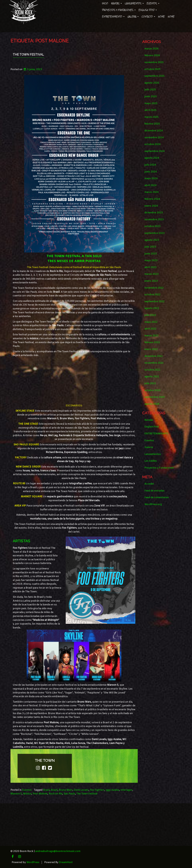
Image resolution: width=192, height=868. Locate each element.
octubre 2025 (152, 69)
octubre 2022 (152, 295)
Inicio (105, 3)
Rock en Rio (56, 794)
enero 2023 (151, 281)
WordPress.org (153, 504)
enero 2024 (151, 206)
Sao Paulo (69, 794)
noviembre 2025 (154, 62)
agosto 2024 (152, 158)
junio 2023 (151, 254)
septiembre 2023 (154, 233)
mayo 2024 (151, 179)
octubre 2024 (152, 144)
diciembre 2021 (154, 356)
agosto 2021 (152, 377)
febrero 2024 (152, 199)
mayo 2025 (151, 103)
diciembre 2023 (154, 213)
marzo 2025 (151, 117)
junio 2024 (151, 172)
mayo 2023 (151, 260)
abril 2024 (150, 185)
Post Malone (40, 794)
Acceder (149, 484)
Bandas (116, 3)
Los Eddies (151, 461)
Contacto (148, 17)
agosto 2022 (152, 308)
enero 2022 (151, 349)
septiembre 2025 (154, 76)
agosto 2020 (152, 404)
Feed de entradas (154, 491)
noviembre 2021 (154, 363)
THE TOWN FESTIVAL (28, 55)
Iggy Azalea (112, 790)
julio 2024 (150, 165)
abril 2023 (150, 267)
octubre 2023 (152, 226)
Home (161, 17)
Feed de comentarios (157, 498)
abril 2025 (150, 110)
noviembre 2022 (154, 288)
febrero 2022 (152, 342)
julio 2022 (150, 315)
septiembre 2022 (154, 302)
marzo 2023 (151, 274)
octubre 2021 (152, 370)
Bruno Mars (66, 790)
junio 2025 (151, 97)
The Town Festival (87, 794)
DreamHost (66, 862)
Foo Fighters (97, 790)
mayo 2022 (151, 322)
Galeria (133, 17)
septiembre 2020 (154, 397)
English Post (148, 10)
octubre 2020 (152, 390)
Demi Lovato (81, 790)
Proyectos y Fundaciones (119, 10)
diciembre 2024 (154, 131)
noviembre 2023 (154, 220)
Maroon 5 (16, 794)
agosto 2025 (152, 83)
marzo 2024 (151, 192)
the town (45, 760)
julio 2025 (150, 90)
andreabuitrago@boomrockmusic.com (58, 851)
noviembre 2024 (154, 138)
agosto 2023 (152, 240)
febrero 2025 (152, 124)
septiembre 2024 (154, 151)
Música (27, 794)
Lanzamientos (134, 3)
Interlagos (126, 790)
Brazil (54, 790)
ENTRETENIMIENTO (113, 17)
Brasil (46, 790)
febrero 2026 (152, 56)
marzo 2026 (151, 49)
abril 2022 (150, 329)
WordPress (33, 862)
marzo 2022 (151, 336)
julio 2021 (150, 384)
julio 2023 (150, 247)
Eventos (153, 3)
